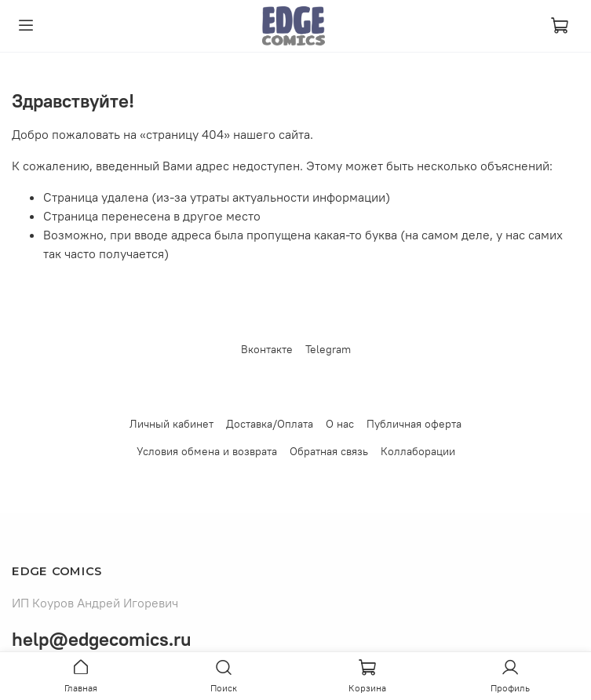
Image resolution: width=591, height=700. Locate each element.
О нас (340, 424)
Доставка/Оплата (270, 424)
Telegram (328, 349)
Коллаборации (418, 451)
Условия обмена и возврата (207, 451)
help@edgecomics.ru (102, 639)
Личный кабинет (171, 424)
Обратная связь (329, 451)
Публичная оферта (414, 424)
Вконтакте (267, 349)
